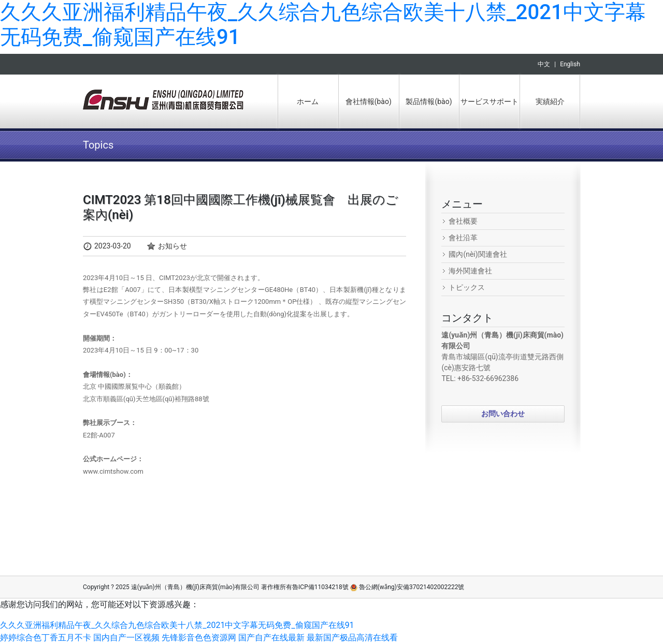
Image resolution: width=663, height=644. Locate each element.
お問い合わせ (503, 414)
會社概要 (463, 221)
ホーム (308, 101)
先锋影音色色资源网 (199, 638)
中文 (544, 64)
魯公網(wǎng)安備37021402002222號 (407, 587)
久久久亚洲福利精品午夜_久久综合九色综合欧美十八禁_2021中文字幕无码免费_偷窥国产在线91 (177, 625)
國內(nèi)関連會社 (478, 254)
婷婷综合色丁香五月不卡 (46, 638)
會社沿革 (463, 238)
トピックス (467, 287)
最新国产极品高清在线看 (352, 638)
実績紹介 (550, 101)
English (570, 64)
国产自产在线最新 (271, 638)
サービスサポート (489, 101)
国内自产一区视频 (126, 638)
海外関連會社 (470, 271)
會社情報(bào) (369, 101)
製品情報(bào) (429, 101)
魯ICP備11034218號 (320, 587)
